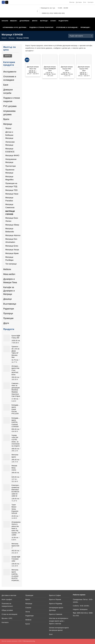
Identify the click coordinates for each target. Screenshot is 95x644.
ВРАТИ (35, 21)
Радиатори (9, 309)
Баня (6, 85)
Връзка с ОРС (7, 618)
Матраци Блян (12, 246)
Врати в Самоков (56, 614)
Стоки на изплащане (9, 614)
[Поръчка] (81, 36)
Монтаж (72, 2)
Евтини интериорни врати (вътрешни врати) (59, 629)
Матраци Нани (12, 194)
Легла (28, 612)
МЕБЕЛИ (14, 21)
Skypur (8, 128)
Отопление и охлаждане (10, 78)
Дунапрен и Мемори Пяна (10, 281)
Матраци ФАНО (12, 155)
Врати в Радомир (56, 604)
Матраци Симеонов (10, 206)
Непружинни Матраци (11, 161)
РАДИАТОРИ (64, 21)
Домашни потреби (8, 91)
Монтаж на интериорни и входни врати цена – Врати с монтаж (59, 621)
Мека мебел (9, 274)
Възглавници (10, 304)
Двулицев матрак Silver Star (33, 68)
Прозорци (8, 313)
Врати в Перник (55, 599)
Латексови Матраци (10, 143)
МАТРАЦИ (44, 21)
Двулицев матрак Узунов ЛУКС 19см (84, 69)
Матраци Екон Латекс (12, 219)
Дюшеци (7, 299)
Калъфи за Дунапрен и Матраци (9, 291)
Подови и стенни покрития (12, 100)
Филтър (8, 56)
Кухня (28, 624)
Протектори (11, 166)
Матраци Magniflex (9, 178)
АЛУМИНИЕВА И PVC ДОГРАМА (15, 27)
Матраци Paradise (9, 199)
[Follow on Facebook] (3, 2)
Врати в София (55, 595)
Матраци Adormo (13, 235)
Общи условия (7, 610)
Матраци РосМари (9, 259)
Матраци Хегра (12, 250)
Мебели (7, 269)
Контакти (91, 2)
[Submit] (37, 11)
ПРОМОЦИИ (85, 27)
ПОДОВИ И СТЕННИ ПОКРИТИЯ (42, 27)
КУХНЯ (54, 21)
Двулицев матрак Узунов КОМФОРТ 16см (50, 69)
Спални (28, 608)
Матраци (12, 38)
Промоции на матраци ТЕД (11, 185)
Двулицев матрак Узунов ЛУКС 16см (67, 69)
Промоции (8, 318)
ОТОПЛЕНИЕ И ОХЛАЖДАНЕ (67, 27)
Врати (6, 119)
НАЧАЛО (5, 21)
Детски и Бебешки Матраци (9, 135)
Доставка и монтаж (9, 595)
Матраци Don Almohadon (11, 241)
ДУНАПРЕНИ (25, 21)
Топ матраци (11, 264)
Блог (85, 2)
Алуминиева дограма (9, 113)
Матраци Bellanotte (10, 230)
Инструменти (10, 72)
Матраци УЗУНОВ (10, 213)
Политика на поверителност (7, 605)
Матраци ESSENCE (10, 150)
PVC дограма (10, 106)
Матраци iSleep (12, 225)
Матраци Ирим (12, 253)
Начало (4, 38)
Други (6, 323)
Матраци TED (11, 190)
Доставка (79, 2)
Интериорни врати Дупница (56, 609)
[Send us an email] (7, 2)
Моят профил (7, 599)
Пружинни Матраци (10, 171)
